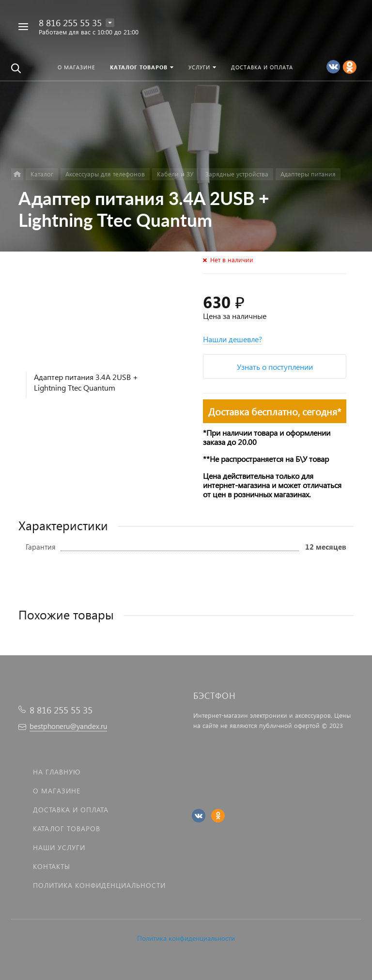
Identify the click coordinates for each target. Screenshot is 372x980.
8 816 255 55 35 (70, 23)
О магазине (57, 791)
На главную (57, 772)
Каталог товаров (67, 829)
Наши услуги (59, 847)
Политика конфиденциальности (186, 938)
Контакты (52, 866)
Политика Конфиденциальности (99, 885)
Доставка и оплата (71, 810)
